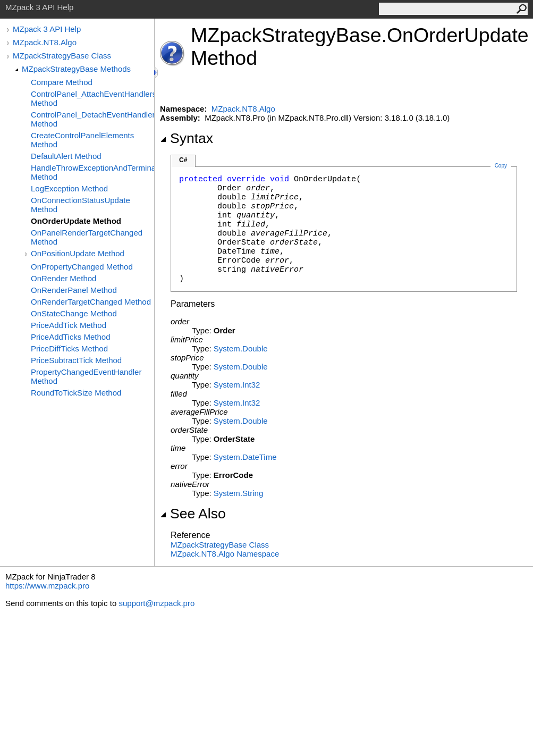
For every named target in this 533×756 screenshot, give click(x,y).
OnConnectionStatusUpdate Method (81, 205)
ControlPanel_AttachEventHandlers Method (92, 98)
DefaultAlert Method (66, 156)
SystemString (238, 493)
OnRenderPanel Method (74, 290)
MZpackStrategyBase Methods (76, 69)
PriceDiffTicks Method (69, 348)
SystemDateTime (245, 457)
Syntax (187, 138)
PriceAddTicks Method (71, 337)
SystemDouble (241, 348)
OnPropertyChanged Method (82, 267)
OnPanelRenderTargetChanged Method (87, 237)
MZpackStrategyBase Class (62, 56)
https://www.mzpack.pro (47, 586)
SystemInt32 (237, 385)
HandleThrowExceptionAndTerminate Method (92, 172)
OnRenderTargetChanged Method (91, 302)
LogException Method (69, 188)
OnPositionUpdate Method (78, 253)
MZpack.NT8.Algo (45, 42)
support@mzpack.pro (156, 603)
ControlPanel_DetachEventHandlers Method (92, 119)
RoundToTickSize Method (76, 393)
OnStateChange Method (74, 313)
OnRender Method (64, 278)
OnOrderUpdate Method (76, 221)
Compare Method (62, 82)
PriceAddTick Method (69, 325)
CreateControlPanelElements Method (82, 140)
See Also (193, 514)
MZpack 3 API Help (47, 29)
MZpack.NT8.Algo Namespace (225, 554)
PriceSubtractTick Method (76, 360)
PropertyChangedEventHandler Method (86, 376)
